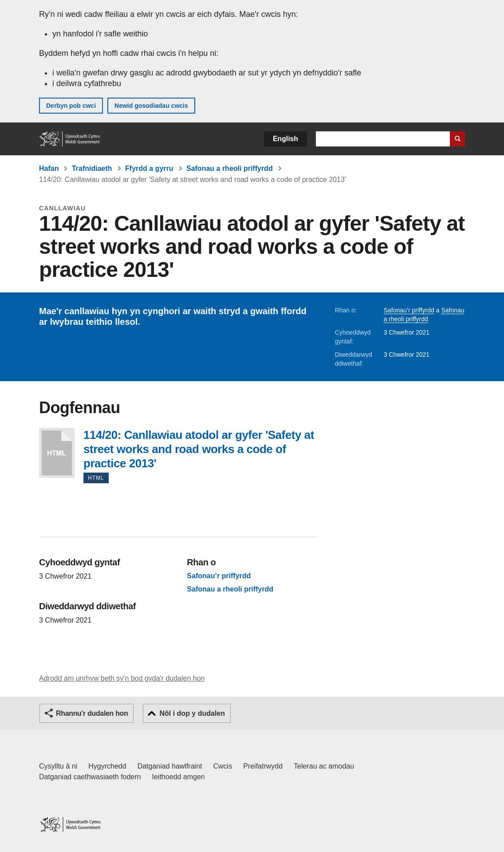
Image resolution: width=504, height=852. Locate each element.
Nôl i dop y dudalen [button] (192, 713)
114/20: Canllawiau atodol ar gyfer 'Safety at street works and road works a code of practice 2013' (57, 453)
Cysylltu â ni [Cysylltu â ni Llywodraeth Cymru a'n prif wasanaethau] (58, 766)
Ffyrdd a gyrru (149, 168)
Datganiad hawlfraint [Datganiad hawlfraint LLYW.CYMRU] (170, 766)
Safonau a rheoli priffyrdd (230, 168)
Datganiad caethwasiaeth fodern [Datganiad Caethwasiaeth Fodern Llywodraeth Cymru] (90, 777)
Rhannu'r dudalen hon (92, 713)
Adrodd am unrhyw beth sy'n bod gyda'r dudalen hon (122, 678)
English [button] (285, 139)
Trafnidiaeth (92, 168)
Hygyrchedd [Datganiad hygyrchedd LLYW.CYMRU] (107, 766)
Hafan (49, 168)
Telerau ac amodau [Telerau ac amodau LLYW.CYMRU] (324, 766)
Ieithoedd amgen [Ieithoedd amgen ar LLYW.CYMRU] (179, 777)
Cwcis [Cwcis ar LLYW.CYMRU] (223, 766)
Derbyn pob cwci (71, 106)
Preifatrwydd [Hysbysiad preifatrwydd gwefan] (263, 766)
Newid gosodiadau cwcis (151, 106)
